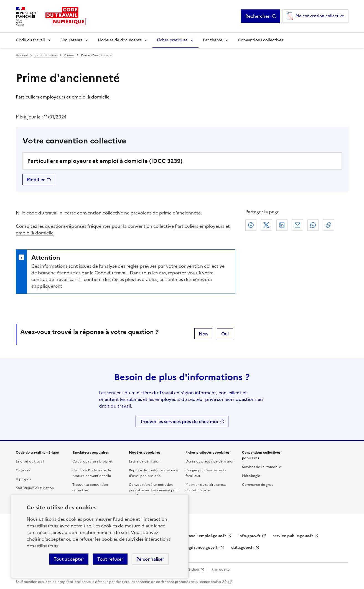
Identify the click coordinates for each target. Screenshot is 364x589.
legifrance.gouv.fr (202, 548)
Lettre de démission (145, 461)
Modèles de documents (120, 40)
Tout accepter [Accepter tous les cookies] (69, 559)
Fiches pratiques (172, 40)
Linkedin (282, 225)
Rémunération (46, 55)
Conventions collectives (260, 40)
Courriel (297, 225)
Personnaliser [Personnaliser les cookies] (150, 559)
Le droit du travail (30, 461)
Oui (225, 334)
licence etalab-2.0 (212, 582)
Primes (69, 55)
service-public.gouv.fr (293, 536)
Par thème (213, 40)
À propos (23, 479)
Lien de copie (329, 225)
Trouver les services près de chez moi (179, 421)
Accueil (22, 55)
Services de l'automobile (262, 467)
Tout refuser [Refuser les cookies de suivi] (110, 559)
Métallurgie (251, 476)
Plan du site (221, 570)
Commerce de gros (257, 485)
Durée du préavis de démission (210, 461)
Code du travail (30, 40)
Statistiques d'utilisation (35, 488)
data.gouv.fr (243, 548)
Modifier (36, 180)
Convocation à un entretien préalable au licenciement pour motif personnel (154, 490)
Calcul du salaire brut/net (92, 461)
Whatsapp (313, 225)
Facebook (251, 225)
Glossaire (23, 470)
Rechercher (257, 16)
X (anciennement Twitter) (266, 225)
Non (203, 334)
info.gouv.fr (250, 536)
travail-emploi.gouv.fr (206, 536)
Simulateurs (71, 40)
